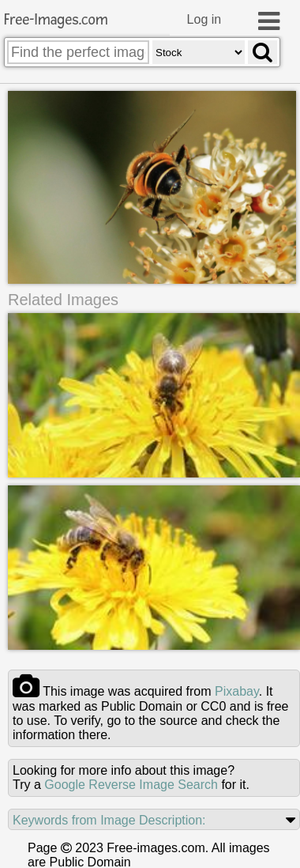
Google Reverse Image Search (131, 786)
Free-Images (56, 20)
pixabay (237, 693)
